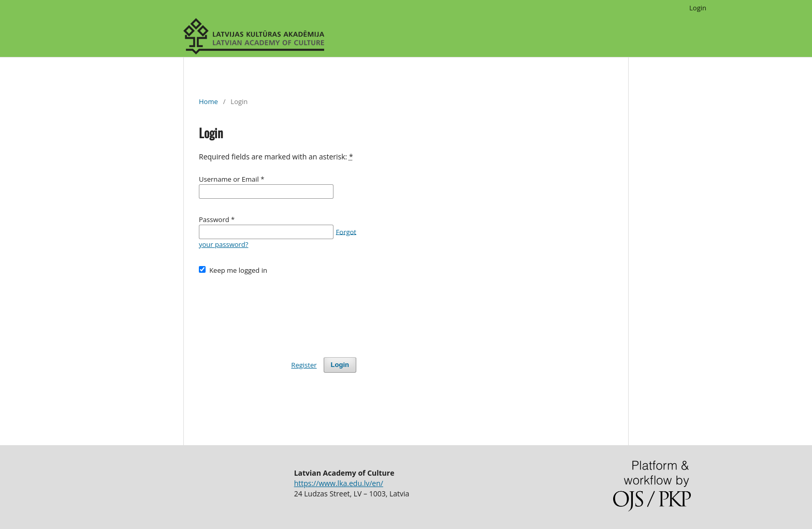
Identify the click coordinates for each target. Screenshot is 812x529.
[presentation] (278, 311)
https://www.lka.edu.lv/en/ (339, 483)
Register (304, 365)
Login (698, 8)
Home (208, 101)
